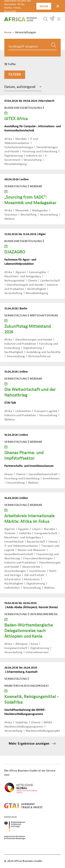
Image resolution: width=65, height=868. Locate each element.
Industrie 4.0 (34, 156)
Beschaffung (29, 215)
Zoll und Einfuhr (34, 575)
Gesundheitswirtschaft (43, 474)
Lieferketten (23, 411)
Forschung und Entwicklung (40, 151)
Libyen (36, 529)
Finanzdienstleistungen (38, 558)
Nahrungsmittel (14, 281)
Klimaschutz (32, 579)
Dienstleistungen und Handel (25, 285)
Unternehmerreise (37, 652)
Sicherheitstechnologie (19, 147)
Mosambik (22, 210)
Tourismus (11, 215)
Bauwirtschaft (36, 542)
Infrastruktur (13, 579)
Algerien (21, 272)
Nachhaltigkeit (37, 289)
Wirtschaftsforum (39, 356)
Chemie (32, 281)
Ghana (9, 474)
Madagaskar (40, 210)
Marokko (21, 139)
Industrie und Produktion (20, 344)
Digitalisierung (14, 156)
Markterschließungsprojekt (43, 731)
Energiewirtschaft (46, 533)
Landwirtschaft (50, 281)
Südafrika (25, 533)
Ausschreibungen (15, 571)
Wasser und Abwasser (31, 550)
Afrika (8, 139)
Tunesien (10, 533)
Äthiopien (22, 644)
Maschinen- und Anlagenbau (23, 276)
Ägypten (23, 529)
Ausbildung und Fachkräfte (43, 352)
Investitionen (51, 478)
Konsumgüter (38, 272)
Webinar (10, 219)
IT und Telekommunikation (21, 546)
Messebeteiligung (16, 164)
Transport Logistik (46, 411)
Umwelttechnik (14, 542)
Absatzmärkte (31, 567)
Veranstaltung (33, 160)
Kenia (34, 644)
